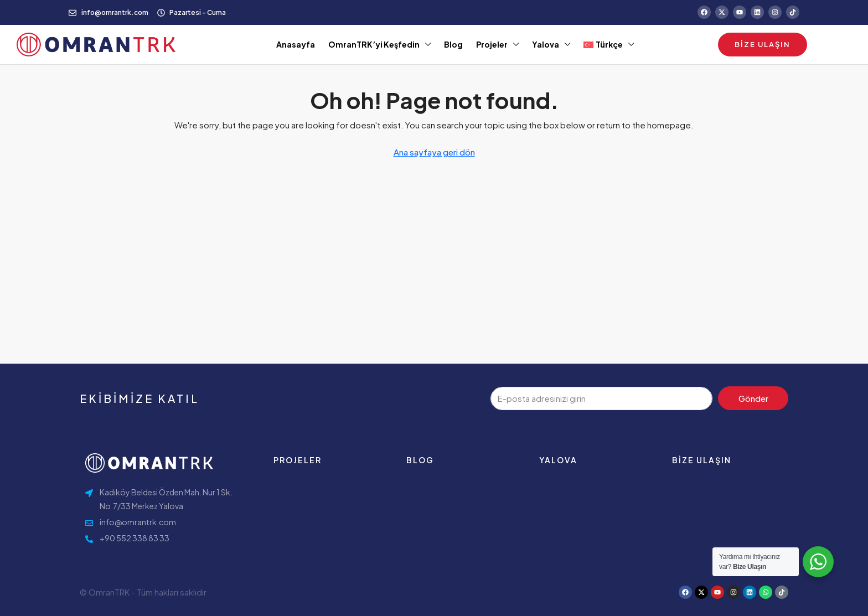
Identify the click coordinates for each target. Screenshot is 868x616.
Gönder (753, 398)
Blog (453, 44)
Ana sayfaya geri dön (434, 152)
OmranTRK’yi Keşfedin (374, 44)
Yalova (546, 44)
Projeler (492, 44)
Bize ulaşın (702, 460)
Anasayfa (296, 44)
